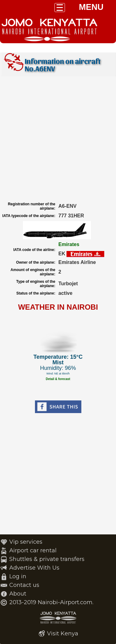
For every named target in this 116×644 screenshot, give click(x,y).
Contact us (24, 585)
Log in (18, 576)
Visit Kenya (63, 634)
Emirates (69, 244)
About (18, 594)
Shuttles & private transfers (47, 559)
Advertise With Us (34, 568)
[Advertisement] (58, 139)
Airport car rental (33, 550)
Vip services (26, 542)
